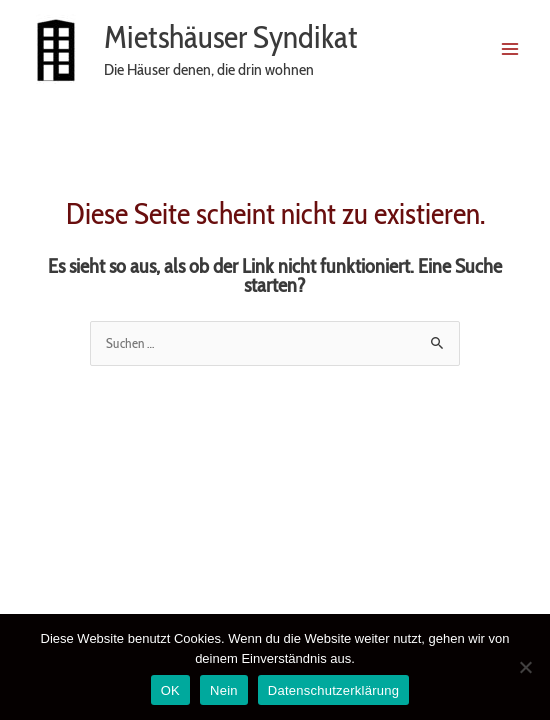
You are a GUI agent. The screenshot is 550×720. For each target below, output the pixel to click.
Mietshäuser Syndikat (231, 36)
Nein (224, 690)
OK (170, 690)
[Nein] (525, 667)
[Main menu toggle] (510, 48)
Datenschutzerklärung (333, 690)
